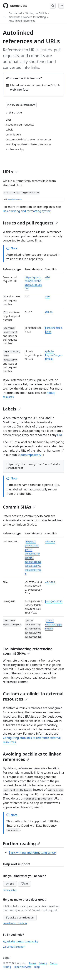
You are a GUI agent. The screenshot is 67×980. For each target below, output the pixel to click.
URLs (10, 172)
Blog (37, 967)
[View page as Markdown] (21, 105)
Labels (12, 409)
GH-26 (49, 312)
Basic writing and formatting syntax (27, 211)
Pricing (7, 967)
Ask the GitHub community (20, 941)
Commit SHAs (19, 507)
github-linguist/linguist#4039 (54, 355)
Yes (10, 884)
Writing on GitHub (36, 13)
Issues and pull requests (30, 223)
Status (54, 963)
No (24, 884)
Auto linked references (22, 21)
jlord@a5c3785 (54, 601)
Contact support (14, 947)
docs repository (31, 455)
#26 (47, 277)
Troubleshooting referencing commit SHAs (28, 651)
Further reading (22, 843)
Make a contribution (20, 917)
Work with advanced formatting (27, 17)
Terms (32, 963)
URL (60, 435)
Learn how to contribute (15, 923)
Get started (15, 13)
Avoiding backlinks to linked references (32, 756)
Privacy (43, 963)
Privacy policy (10, 890)
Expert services (23, 967)
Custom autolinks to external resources (33, 696)
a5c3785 (50, 541)
